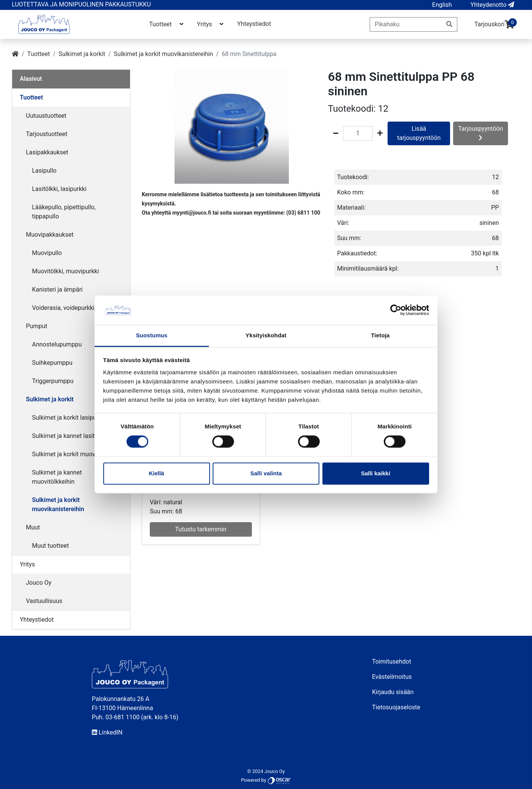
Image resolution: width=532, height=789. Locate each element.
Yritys (211, 24)
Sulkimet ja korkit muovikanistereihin (164, 54)
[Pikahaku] (406, 24)
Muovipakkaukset (50, 235)
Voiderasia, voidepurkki (63, 308)
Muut (33, 527)
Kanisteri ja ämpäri (57, 289)
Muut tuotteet (50, 546)
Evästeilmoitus (392, 677)
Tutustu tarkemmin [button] (201, 529)
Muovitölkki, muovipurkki (66, 271)
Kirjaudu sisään (393, 692)
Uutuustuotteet (46, 116)
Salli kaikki (376, 473)
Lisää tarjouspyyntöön (419, 133)
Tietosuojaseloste (396, 707)
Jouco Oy (39, 583)
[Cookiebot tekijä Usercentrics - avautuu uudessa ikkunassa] (396, 310)
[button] (442, 5)
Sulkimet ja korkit (82, 54)
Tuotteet (167, 24)
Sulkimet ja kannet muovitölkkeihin (57, 477)
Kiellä (156, 473)
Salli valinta (266, 473)
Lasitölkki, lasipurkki (59, 189)
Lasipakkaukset (47, 152)
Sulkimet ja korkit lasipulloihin (72, 418)
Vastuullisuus (44, 601)
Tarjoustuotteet (47, 134)
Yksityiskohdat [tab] (266, 335)
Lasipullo (44, 171)
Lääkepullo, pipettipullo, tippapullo (64, 212)
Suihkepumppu (52, 363)
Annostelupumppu (57, 344)
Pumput (37, 326)
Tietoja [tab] (381, 335)
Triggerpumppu (53, 381)
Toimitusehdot (392, 662)
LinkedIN (107, 732)
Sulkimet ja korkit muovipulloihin (76, 454)
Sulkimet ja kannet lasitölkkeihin (75, 436)
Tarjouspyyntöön (481, 133)
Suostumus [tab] (152, 335)
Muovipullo (47, 253)
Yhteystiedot (254, 24)
